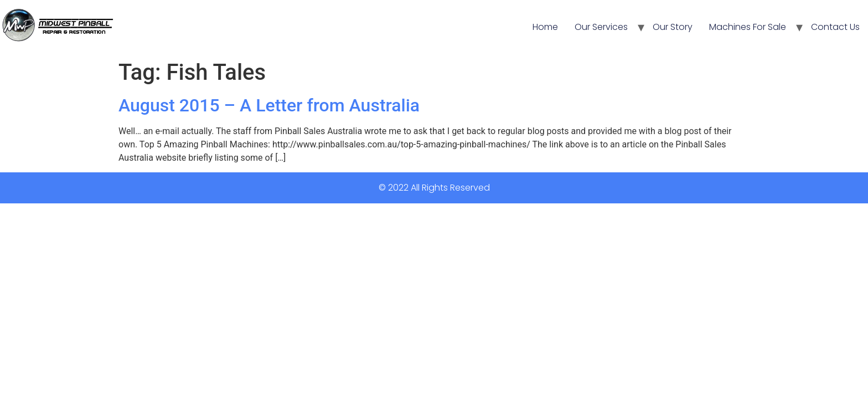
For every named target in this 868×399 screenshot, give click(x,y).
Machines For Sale (748, 27)
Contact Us (835, 27)
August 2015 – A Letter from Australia (269, 105)
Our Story (673, 27)
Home (545, 27)
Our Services (601, 27)
